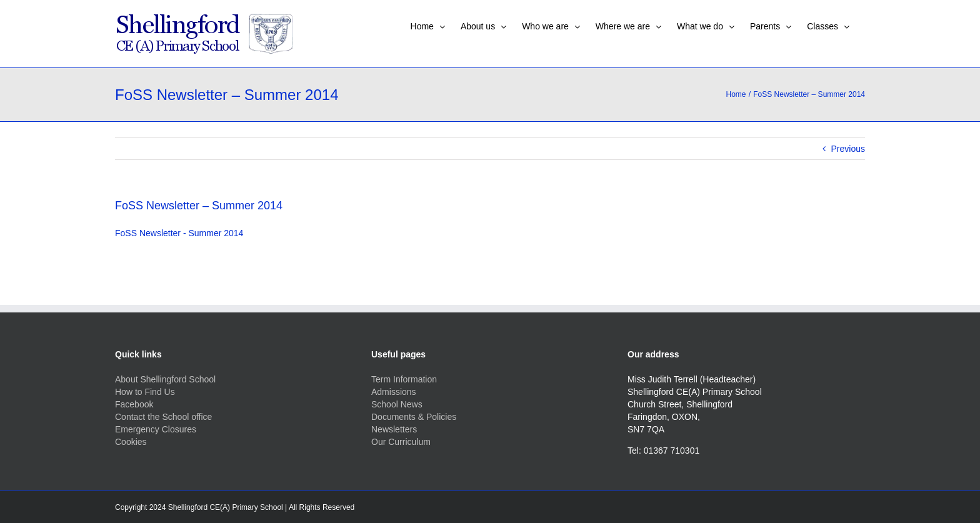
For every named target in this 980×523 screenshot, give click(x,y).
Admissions (394, 392)
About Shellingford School (165, 379)
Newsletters (394, 429)
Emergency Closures (156, 429)
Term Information (404, 379)
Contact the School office (163, 417)
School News (397, 404)
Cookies (131, 442)
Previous (848, 149)
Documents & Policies (414, 417)
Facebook (134, 404)
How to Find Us (145, 392)
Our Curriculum (401, 442)
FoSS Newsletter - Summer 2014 (179, 233)
